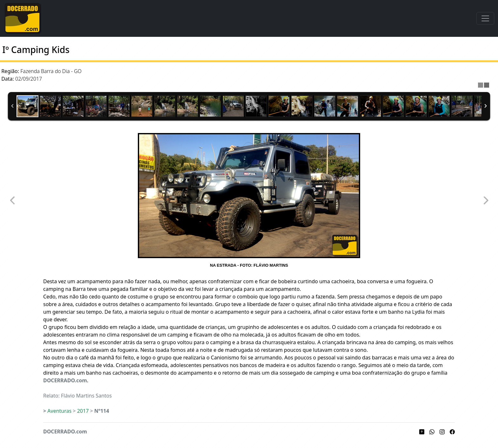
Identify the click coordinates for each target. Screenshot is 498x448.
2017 (83, 411)
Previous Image (12, 201)
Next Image (486, 201)
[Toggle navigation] (485, 18)
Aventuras (59, 411)
